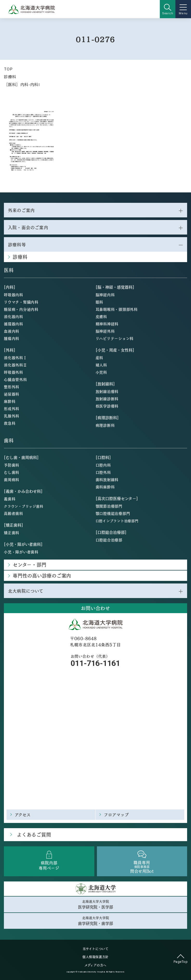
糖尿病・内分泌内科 (21, 309)
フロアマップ (117, 814)
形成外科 (12, 408)
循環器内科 (14, 324)
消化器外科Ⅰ (15, 358)
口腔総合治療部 (109, 540)
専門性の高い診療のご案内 (42, 576)
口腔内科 (103, 465)
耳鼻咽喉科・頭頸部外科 (117, 309)
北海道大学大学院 (95, 904)
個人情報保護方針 (95, 957)
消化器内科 (14, 316)
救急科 (10, 423)
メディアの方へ (95, 965)
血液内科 (12, 331)
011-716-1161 (95, 663)
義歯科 (10, 499)
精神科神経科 (107, 324)
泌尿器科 (12, 394)
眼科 (100, 302)
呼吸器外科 (14, 372)
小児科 (101, 372)
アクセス (23, 814)
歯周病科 (12, 479)
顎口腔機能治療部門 (113, 513)
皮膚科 (101, 316)
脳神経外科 (105, 331)
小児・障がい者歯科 (21, 552)
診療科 (10, 77)
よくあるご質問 (34, 835)
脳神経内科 (105, 295)
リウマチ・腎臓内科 (21, 302)
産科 (100, 358)
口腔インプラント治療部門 (117, 521)
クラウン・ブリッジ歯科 (24, 506)
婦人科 (101, 365)
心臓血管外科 (15, 379)
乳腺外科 (12, 416)
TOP (8, 69)
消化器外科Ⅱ (15, 365)
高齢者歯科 (14, 513)
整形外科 (12, 387)
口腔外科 (103, 472)
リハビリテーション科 (115, 338)
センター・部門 (29, 565)
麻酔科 (10, 401)
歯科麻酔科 (105, 487)
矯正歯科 (12, 533)
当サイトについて (96, 949)
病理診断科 (105, 425)
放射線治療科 (107, 391)
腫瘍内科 (12, 338)
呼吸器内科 (14, 295)
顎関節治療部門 (109, 506)
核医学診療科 (107, 406)
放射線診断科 (107, 399)
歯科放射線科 (107, 479)
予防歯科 (12, 465)
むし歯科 (12, 472)
